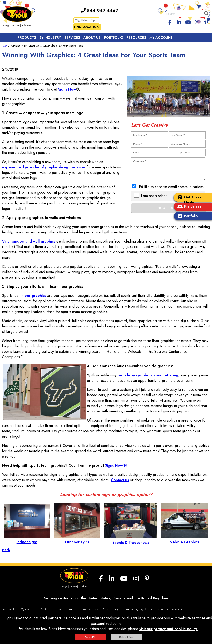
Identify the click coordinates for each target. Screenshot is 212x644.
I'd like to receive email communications (171, 187)
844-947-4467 (100, 10)
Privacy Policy (90, 609)
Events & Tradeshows (131, 540)
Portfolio (187, 216)
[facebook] (170, 22)
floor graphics (34, 296)
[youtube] (188, 22)
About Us (92, 38)
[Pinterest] (206, 22)
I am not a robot (154, 196)
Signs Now (67, 89)
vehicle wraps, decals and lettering (148, 375)
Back (6, 550)
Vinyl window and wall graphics (29, 241)
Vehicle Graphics (185, 539)
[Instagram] (197, 22)
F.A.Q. (43, 609)
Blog (5, 46)
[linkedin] (179, 22)
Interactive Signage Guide (137, 609)
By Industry (50, 38)
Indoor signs (27, 539)
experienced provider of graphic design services (44, 167)
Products (27, 38)
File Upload (189, 207)
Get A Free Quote (189, 200)
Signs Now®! (116, 465)
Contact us (120, 480)
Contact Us (29, 47)
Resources (136, 38)
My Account (161, 38)
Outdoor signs (77, 539)
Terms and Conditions (170, 609)
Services (72, 38)
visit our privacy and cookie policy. (169, 629)
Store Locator (9, 609)
